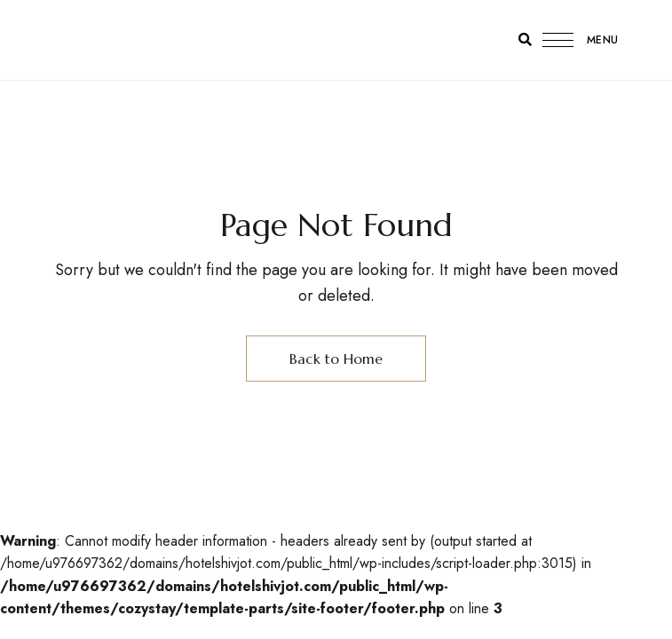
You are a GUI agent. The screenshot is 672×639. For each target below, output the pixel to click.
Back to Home (336, 359)
